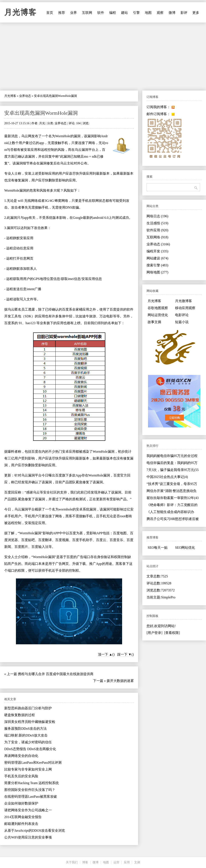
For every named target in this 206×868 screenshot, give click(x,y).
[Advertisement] (103, 57)
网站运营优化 (158, 315)
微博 (172, 13)
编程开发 (157, 251)
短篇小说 (182, 322)
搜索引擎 (157, 265)
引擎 (136, 13)
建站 (124, 13)
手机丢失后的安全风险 (21, 776)
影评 (184, 13)
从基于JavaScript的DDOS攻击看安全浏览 (35, 831)
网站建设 (157, 258)
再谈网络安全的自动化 (21, 756)
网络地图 (157, 272)
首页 (50, 13)
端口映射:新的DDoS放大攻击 (26, 735)
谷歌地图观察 (158, 308)
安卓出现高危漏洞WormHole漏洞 (41, 113)
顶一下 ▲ (105, 654)
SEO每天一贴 (158, 548)
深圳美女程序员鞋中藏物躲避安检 (30, 722)
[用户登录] (154, 633)
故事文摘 (154, 322)
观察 (160, 13)
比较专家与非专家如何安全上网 (28, 769)
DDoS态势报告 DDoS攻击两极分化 (30, 749)
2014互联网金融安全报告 (23, 817)
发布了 (37, 136)
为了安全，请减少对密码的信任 (28, 742)
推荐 (62, 13)
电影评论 (182, 315)
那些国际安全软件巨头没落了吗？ (30, 790)
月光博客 (20, 12)
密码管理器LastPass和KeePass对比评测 (33, 763)
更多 (196, 13)
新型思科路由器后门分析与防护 (28, 708)
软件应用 (157, 230)
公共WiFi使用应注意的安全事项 (28, 837)
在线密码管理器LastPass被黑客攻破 (31, 797)
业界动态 (25, 96)
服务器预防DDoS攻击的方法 (25, 729)
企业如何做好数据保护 (21, 803)
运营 (116, 862)
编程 (113, 13)
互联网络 (157, 237)
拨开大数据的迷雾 (120, 681)
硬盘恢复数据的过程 (20, 715)
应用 (127, 862)
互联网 (87, 13)
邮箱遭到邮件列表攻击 (21, 824)
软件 (101, 13)
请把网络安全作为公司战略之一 (28, 810)
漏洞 (77, 136)
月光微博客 (183, 301)
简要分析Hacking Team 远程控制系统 (32, 783)
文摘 (137, 862)
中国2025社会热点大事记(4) (167, 477)
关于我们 (72, 862)
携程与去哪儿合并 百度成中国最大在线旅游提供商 (56, 674)
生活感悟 (157, 223)
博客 (85, 862)
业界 (73, 13)
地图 (148, 13)
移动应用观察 (185, 308)
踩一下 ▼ (124, 654)
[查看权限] (172, 633)
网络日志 (157, 216)
